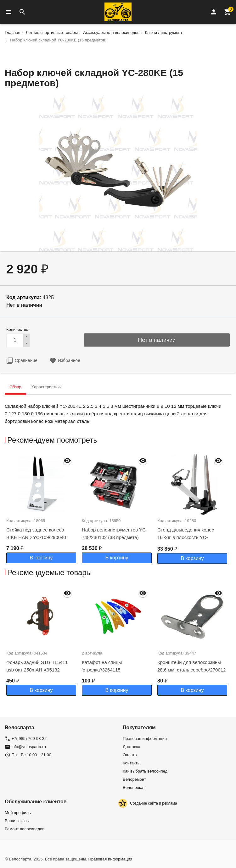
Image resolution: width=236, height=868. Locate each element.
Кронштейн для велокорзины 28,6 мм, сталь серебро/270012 (191, 666)
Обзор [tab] (15, 387)
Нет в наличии (157, 340)
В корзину (41, 558)
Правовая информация (145, 739)
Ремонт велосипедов (25, 829)
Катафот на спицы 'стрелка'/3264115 (102, 666)
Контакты (132, 763)
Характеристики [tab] (47, 387)
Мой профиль (18, 813)
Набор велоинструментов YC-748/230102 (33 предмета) (115, 534)
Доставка (132, 747)
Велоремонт (134, 779)
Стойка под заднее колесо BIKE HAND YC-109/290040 (36, 534)
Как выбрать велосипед (145, 771)
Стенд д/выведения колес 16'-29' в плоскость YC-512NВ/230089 (186, 537)
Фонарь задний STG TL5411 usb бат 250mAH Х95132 (37, 666)
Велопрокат (134, 787)
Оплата (130, 755)
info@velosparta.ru (29, 747)
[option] (42, 508)
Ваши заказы (17, 821)
